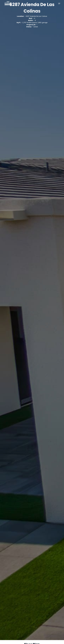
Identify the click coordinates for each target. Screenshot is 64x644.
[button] (59, 4)
